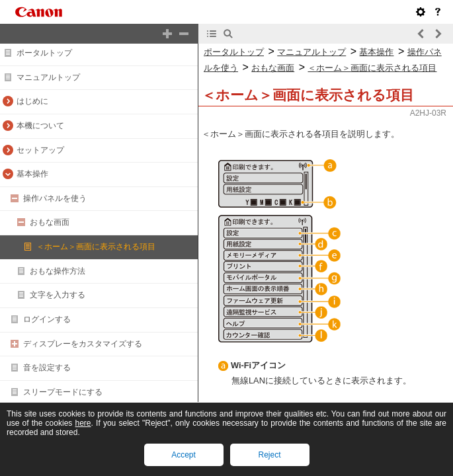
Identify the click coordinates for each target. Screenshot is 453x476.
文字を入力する (58, 295)
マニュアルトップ (48, 77)
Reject (269, 455)
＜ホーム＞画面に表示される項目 (96, 247)
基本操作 (32, 174)
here (83, 423)
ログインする (47, 319)
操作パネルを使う (55, 198)
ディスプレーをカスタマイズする (83, 344)
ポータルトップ (44, 53)
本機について (40, 126)
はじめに (32, 101)
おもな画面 (50, 222)
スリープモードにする (63, 392)
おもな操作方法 (58, 271)
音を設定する (47, 368)
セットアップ (40, 150)
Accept (184, 455)
